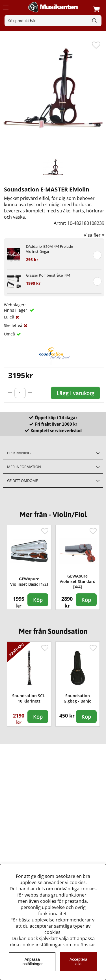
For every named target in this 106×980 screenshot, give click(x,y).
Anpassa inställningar (32, 962)
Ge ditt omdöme (22, 481)
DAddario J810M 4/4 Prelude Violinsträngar (49, 249)
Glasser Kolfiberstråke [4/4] (49, 275)
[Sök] (53, 21)
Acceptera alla (78, 962)
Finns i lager (16, 310)
